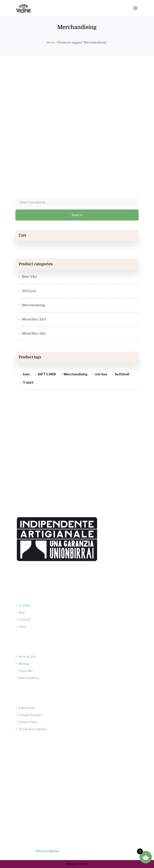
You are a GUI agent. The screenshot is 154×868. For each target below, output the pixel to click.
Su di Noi (25, 605)
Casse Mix (26, 671)
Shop (22, 627)
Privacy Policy (28, 722)
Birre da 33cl (27, 657)
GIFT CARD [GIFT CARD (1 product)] (47, 374)
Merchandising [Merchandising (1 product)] (76, 374)
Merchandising (34, 305)
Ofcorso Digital (47, 851)
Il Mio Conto (27, 708)
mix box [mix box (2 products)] (101, 374)
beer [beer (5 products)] (26, 374)
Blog (22, 612)
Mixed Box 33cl (34, 319)
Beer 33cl (29, 277)
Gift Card (29, 291)
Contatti (24, 620)
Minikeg (24, 664)
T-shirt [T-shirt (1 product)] (28, 383)
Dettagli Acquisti (30, 715)
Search (77, 215)
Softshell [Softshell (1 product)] (122, 374)
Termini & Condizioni (32, 729)
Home (51, 42)
